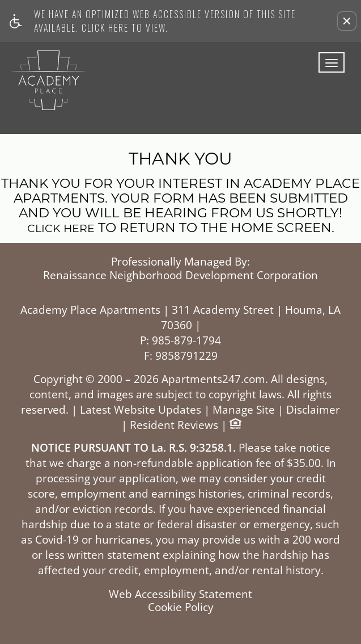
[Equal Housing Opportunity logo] (235, 425)
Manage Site (244, 410)
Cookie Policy (181, 607)
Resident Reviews (174, 425)
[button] (347, 21)
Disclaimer (313, 410)
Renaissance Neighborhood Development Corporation (181, 276)
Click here (61, 229)
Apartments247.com (213, 379)
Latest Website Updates (141, 410)
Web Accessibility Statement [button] (181, 594)
